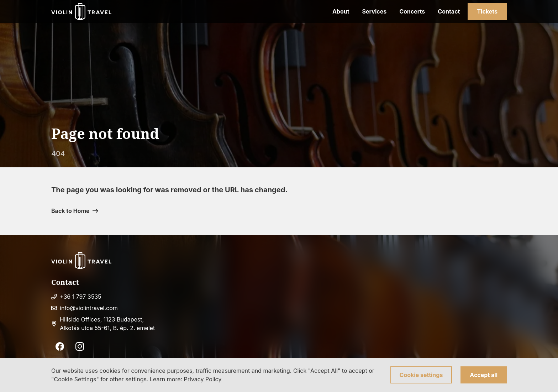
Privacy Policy (203, 379)
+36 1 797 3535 (81, 297)
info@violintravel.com (89, 308)
